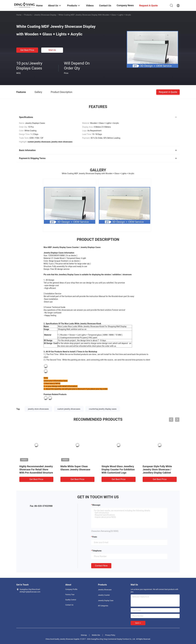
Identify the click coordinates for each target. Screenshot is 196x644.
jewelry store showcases (38, 409)
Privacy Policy (110, 635)
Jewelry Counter (104, 595)
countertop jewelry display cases (103, 409)
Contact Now (101, 566)
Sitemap (84, 635)
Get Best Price (27, 50)
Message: (96, 505)
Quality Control (71, 600)
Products (28, 15)
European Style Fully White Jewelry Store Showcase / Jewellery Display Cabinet (157, 469)
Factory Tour (70, 595)
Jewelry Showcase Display (45, 15)
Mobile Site (96, 635)
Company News (125, 5)
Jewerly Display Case (106, 601)
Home (19, 15)
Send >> (138, 623)
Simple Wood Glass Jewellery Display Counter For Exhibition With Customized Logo (118, 469)
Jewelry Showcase (105, 590)
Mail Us (52, 50)
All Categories (103, 606)
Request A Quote (168, 92)
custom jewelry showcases (69, 409)
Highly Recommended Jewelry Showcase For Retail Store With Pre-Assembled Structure (36, 469)
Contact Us (69, 605)
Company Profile (71, 589)
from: (95, 537)
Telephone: (97, 551)
